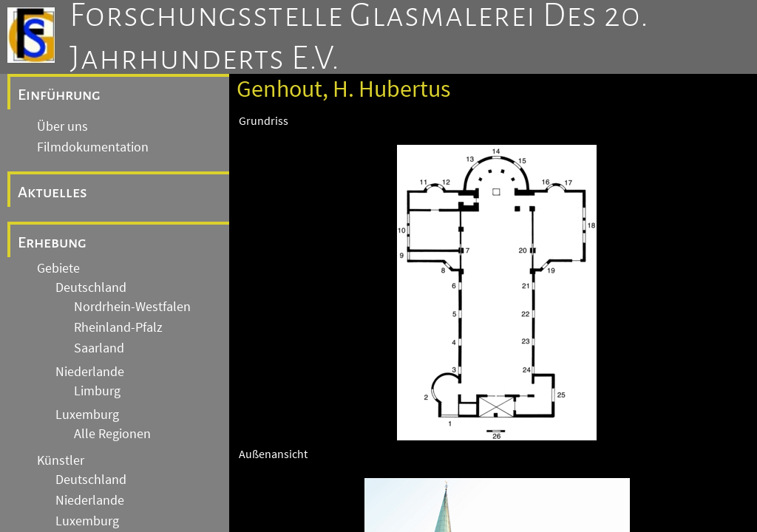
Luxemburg (87, 415)
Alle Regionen (112, 434)
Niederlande (90, 372)
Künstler (61, 460)
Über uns (62, 126)
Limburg (97, 391)
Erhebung (52, 242)
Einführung (59, 95)
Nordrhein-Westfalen (132, 307)
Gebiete (58, 268)
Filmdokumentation (93, 147)
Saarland (99, 348)
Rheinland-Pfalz (118, 327)
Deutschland (91, 287)
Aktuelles (52, 192)
